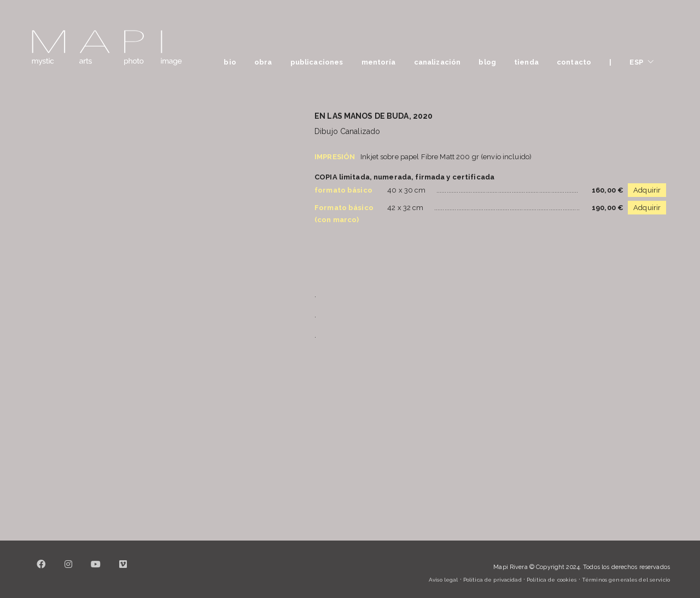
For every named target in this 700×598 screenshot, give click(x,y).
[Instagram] (68, 571)
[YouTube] (96, 571)
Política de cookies (552, 580)
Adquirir (647, 190)
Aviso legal (443, 580)
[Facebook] (41, 571)
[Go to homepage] (107, 48)
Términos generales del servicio (626, 580)
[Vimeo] (123, 571)
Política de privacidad (492, 580)
